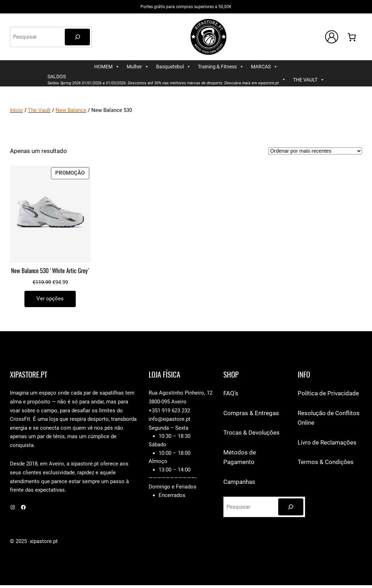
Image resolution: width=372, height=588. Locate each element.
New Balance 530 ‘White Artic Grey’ (50, 271)
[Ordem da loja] (315, 151)
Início (16, 110)
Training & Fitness (221, 67)
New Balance (71, 110)
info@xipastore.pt (170, 419)
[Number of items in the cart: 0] (352, 37)
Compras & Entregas (251, 413)
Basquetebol (173, 67)
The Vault (39, 110)
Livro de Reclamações (327, 442)
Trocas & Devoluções (251, 432)
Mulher (138, 67)
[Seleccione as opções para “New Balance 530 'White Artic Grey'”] (50, 299)
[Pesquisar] (77, 37)
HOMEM (107, 67)
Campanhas (239, 482)
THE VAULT (309, 80)
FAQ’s (231, 393)
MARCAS (264, 67)
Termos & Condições (326, 462)
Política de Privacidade (328, 393)
